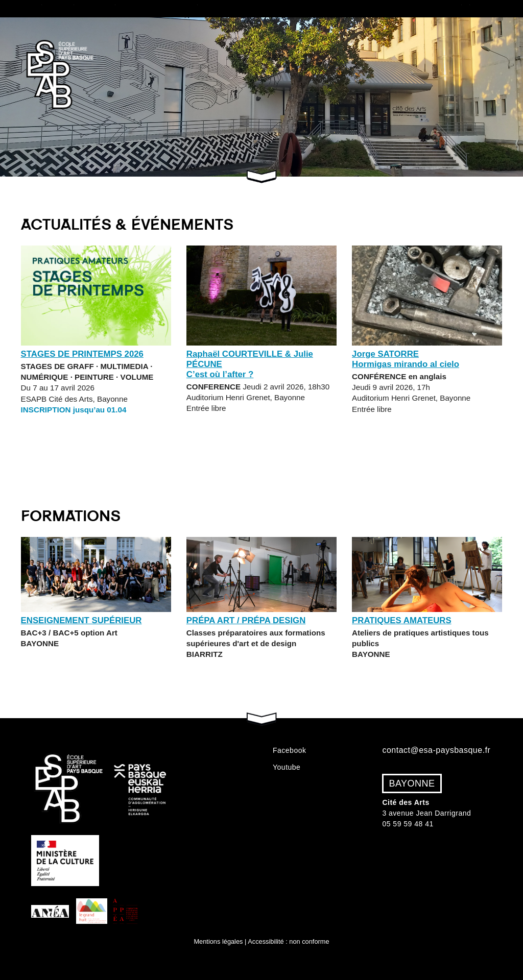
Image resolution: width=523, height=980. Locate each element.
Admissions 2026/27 (304, 8)
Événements (481, 8)
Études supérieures (108, 8)
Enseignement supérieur (81, 620)
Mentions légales (218, 941)
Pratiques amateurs (411, 8)
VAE (357, 8)
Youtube (287, 767)
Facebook (289, 750)
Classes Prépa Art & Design (206, 8)
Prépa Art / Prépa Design (246, 620)
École (50, 8)
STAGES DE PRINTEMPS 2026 (82, 354)
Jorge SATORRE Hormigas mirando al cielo (406, 359)
